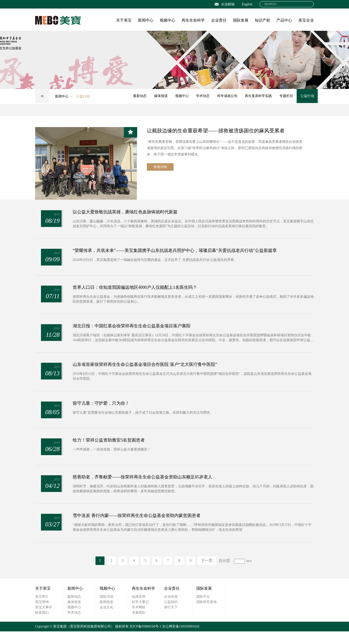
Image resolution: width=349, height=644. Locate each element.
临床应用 (139, 609)
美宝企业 (306, 20)
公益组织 (171, 615)
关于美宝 (124, 20)
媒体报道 (159, 96)
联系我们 (42, 625)
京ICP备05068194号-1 (145, 639)
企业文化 (106, 620)
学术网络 (139, 620)
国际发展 (241, 20)
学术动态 (201, 96)
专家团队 (139, 625)
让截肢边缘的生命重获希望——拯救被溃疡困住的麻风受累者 (219, 131)
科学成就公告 (226, 96)
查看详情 (160, 167)
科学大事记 (140, 615)
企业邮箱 (225, 4)
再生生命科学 (193, 20)
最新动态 (137, 96)
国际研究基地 (206, 615)
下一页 (208, 573)
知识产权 (262, 20)
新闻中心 (146, 20)
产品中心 (284, 20)
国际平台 (203, 609)
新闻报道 (106, 615)
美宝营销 (42, 615)
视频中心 (167, 20)
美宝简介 (42, 609)
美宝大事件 (44, 620)
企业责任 (219, 20)
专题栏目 (286, 96)
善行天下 (171, 620)
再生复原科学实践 (258, 96)
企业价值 (171, 609)
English (247, 4)
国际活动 (106, 609)
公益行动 (307, 96)
